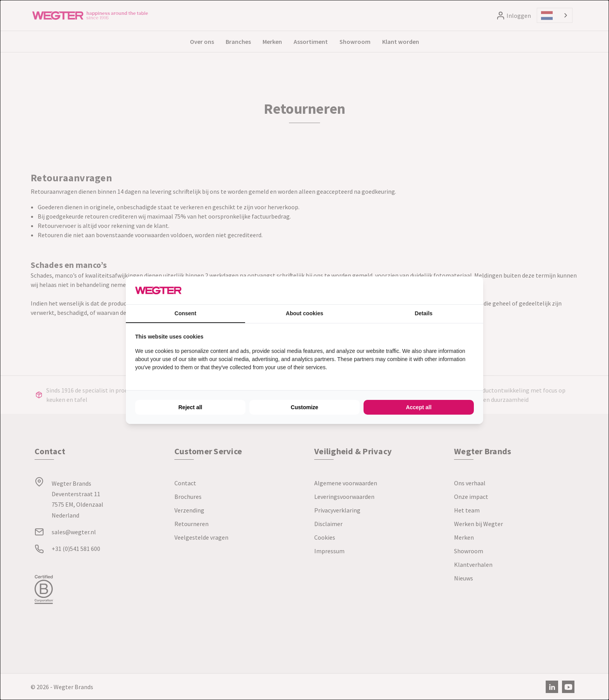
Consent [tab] (185, 313)
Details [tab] (424, 313)
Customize (305, 407)
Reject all (190, 407)
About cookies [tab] (304, 313)
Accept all (419, 407)
